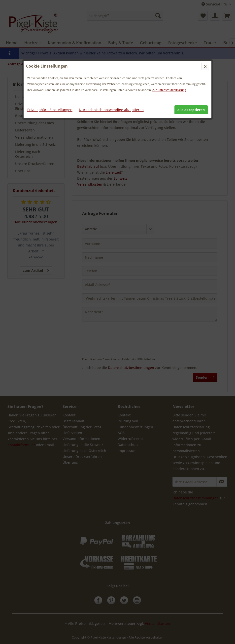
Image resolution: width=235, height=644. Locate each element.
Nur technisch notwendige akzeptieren (111, 110)
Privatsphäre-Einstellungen (50, 110)
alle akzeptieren (191, 110)
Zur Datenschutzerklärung (169, 90)
